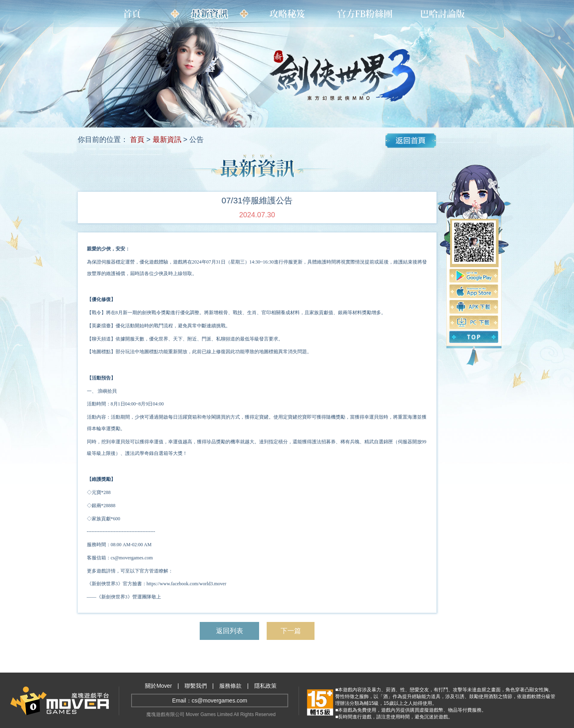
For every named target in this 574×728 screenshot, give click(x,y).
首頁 (137, 140)
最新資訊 (167, 140)
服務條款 (230, 686)
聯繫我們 (196, 686)
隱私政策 (265, 686)
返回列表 (229, 631)
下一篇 (291, 631)
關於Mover (158, 686)
